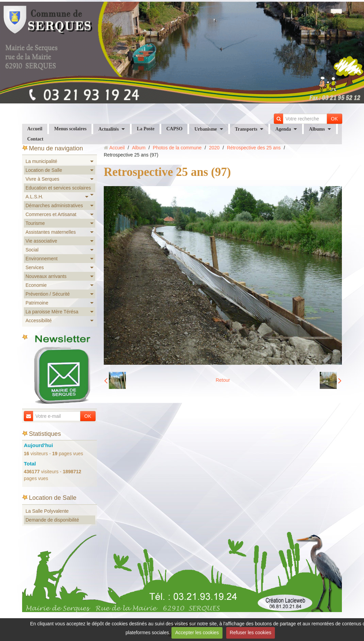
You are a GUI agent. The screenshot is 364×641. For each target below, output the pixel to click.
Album (139, 148)
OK (334, 119)
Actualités (109, 129)
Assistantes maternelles (51, 232)
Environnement (42, 259)
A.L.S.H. (34, 197)
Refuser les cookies (250, 632)
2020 (214, 148)
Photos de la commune (177, 148)
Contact (35, 139)
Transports (246, 129)
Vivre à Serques (42, 179)
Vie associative (41, 241)
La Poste (146, 129)
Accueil (35, 129)
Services (35, 267)
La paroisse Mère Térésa (52, 312)
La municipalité (41, 161)
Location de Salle (44, 170)
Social (32, 250)
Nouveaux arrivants (46, 276)
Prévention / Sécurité (48, 294)
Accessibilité (39, 320)
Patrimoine (37, 303)
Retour (223, 380)
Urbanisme (205, 129)
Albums (317, 129)
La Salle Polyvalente (47, 511)
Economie (36, 285)
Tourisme (35, 223)
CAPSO (174, 129)
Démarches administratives (54, 206)
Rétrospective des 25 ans (254, 148)
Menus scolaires (70, 129)
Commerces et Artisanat (51, 214)
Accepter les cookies (197, 632)
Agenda (283, 129)
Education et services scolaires (58, 188)
